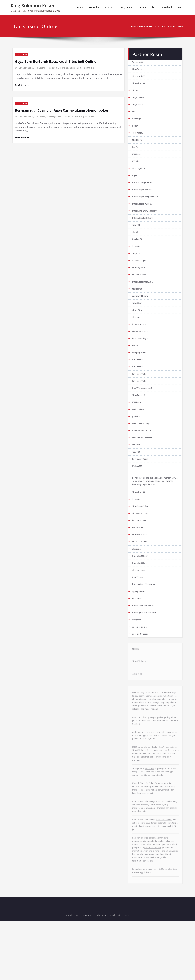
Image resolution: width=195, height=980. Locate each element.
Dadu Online (139, 425)
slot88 (136, 239)
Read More (21, 85)
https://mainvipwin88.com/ (147, 216)
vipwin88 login (140, 321)
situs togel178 (140, 172)
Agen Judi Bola (140, 617)
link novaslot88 (140, 284)
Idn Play (136, 149)
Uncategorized (55, 116)
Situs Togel (138, 67)
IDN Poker (138, 157)
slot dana (137, 572)
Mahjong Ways (140, 366)
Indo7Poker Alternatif (144, 403)
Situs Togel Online (142, 528)
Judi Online (91, 116)
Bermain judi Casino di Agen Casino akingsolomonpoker (66, 110)
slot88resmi (139, 550)
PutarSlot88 (139, 373)
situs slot (137, 328)
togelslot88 (138, 246)
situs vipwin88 (140, 75)
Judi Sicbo (137, 433)
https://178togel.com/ (144, 187)
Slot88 (136, 90)
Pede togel (138, 119)
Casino (142, 7)
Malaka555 (138, 485)
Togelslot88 (138, 60)
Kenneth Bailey (26, 68)
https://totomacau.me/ (145, 291)
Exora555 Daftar (141, 565)
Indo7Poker (138, 602)
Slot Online (94, 7)
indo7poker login (141, 351)
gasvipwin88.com (142, 306)
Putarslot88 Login (142, 580)
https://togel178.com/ (144, 209)
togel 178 (137, 179)
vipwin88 (137, 231)
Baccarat (76, 68)
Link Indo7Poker (141, 388)
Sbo (153, 7)
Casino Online (89, 68)
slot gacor (137, 647)
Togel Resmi (139, 104)
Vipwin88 (137, 254)
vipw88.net (138, 313)
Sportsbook (166, 7)
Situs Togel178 (140, 276)
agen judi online (61, 68)
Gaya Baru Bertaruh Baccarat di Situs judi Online (153, 26)
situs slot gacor (140, 595)
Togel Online (139, 97)
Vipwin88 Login (140, 269)
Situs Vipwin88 (140, 82)
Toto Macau (139, 134)
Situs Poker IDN (141, 410)
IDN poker (111, 7)
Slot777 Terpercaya (142, 501)
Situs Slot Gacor (141, 557)
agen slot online (141, 654)
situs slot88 (138, 625)
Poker (135, 127)
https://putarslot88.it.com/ (147, 639)
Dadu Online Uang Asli (144, 440)
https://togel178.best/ (144, 194)
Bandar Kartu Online (143, 448)
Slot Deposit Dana (142, 535)
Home (80, 7)
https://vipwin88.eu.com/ (146, 610)
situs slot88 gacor (142, 662)
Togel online (127, 7)
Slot (180, 7)
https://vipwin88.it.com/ (145, 632)
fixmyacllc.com (140, 336)
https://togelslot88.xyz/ (145, 224)
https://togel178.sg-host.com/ (148, 201)
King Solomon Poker (33, 5)
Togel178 (137, 261)
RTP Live (137, 164)
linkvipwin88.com (142, 478)
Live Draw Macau (142, 343)
